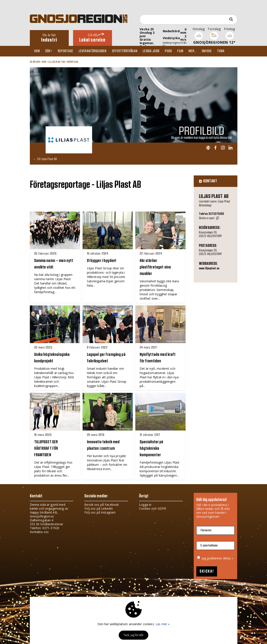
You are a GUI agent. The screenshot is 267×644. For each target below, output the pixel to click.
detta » (228, 558)
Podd (174, 51)
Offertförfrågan (129, 51)
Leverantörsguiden (96, 51)
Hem (38, 51)
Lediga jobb (156, 51)
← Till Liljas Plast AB (45, 159)
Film (187, 51)
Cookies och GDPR (153, 508)
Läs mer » (162, 624)
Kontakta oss (39, 532)
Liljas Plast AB (57, 62)
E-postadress (209, 545)
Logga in (145, 505)
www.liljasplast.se (209, 268)
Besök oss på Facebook (102, 505)
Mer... (200, 51)
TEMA (230, 51)
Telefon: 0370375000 (212, 214)
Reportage (68, 51)
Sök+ (50, 51)
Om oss (215, 51)
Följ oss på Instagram (100, 512)
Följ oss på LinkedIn (99, 508)
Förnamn (206, 530)
